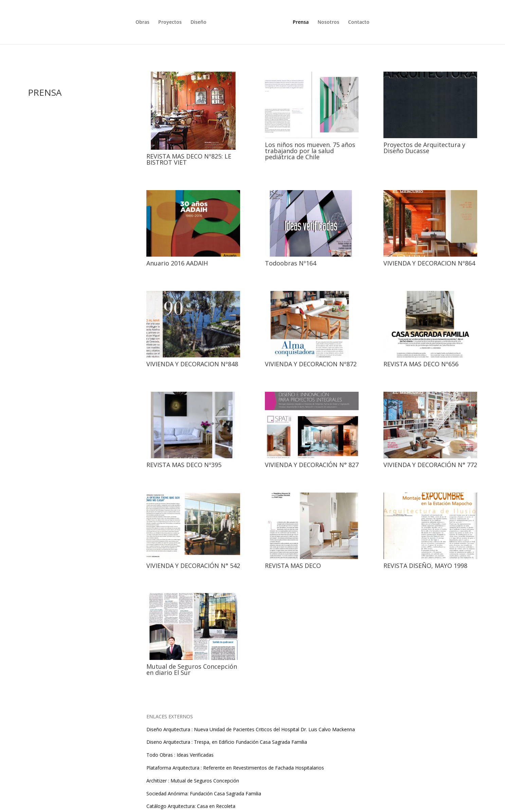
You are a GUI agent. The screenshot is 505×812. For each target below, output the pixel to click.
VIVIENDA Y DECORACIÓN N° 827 (312, 465)
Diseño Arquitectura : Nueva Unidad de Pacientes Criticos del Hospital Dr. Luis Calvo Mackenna (251, 729)
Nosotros (328, 22)
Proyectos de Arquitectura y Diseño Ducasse (424, 148)
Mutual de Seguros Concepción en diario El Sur (192, 669)
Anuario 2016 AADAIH (177, 263)
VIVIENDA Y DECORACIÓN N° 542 (193, 566)
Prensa (301, 22)
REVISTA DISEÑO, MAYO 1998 (425, 566)
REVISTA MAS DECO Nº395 (184, 465)
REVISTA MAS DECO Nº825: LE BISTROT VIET (189, 159)
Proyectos (170, 22)
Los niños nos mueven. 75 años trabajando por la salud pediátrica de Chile (310, 151)
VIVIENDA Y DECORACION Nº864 (429, 263)
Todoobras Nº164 (291, 263)
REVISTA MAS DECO (293, 566)
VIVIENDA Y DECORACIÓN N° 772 (430, 465)
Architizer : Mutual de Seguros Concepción (193, 781)
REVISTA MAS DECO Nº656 (421, 364)
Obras (142, 22)
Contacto (359, 22)
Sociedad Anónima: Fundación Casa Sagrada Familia (204, 793)
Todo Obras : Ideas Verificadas (180, 755)
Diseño (199, 22)
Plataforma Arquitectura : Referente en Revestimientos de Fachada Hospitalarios (235, 768)
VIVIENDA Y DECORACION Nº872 (311, 364)
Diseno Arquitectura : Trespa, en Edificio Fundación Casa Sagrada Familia (227, 742)
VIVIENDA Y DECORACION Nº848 (192, 364)
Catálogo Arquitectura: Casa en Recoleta (191, 806)
